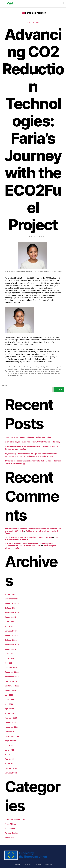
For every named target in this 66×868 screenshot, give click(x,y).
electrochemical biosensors (40, 369)
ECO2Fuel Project (23, 369)
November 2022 (12, 727)
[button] (64, 3)
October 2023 (11, 681)
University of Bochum (15, 376)
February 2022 (11, 768)
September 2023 (12, 686)
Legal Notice (27, 865)
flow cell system (50, 371)
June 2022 (9, 750)
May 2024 (9, 663)
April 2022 (9, 759)
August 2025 (10, 617)
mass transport (23, 373)
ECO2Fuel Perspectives (15, 819)
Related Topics (11, 833)
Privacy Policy (49, 865)
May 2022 (9, 755)
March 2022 (10, 764)
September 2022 (12, 736)
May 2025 (9, 626)
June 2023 (9, 700)
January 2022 (11, 773)
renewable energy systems (51, 373)
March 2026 (10, 594)
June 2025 (9, 622)
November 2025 (12, 603)
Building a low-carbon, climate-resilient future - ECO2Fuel (28, 537)
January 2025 (11, 631)
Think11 (29, 236)
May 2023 (9, 704)
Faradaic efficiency (37, 371)
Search (4, 386)
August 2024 (10, 649)
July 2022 (9, 745)
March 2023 (10, 713)
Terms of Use (38, 865)
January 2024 (11, 668)
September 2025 (12, 613)
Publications (10, 828)
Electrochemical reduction (21, 371)
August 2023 (10, 690)
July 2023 (9, 695)
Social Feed (10, 838)
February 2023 (11, 718)
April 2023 (9, 709)
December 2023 (12, 672)
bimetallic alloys (25, 367)
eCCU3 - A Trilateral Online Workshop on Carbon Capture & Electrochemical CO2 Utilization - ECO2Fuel (29, 545)
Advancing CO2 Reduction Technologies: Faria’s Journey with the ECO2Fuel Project (33, 130)
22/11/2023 (40, 236)
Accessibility (17, 865)
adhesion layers (13, 367)
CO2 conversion (52, 367)
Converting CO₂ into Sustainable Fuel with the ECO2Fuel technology (32, 442)
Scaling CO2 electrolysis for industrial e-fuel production (28, 437)
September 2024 (12, 645)
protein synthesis (35, 373)
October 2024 (11, 640)
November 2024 (12, 635)
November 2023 (12, 677)
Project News (33, 23)
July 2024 (9, 654)
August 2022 (10, 741)
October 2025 (11, 608)
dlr (16, 369)
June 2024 (9, 658)
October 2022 (11, 732)
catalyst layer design (38, 367)
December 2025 (12, 599)
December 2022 (12, 722)
